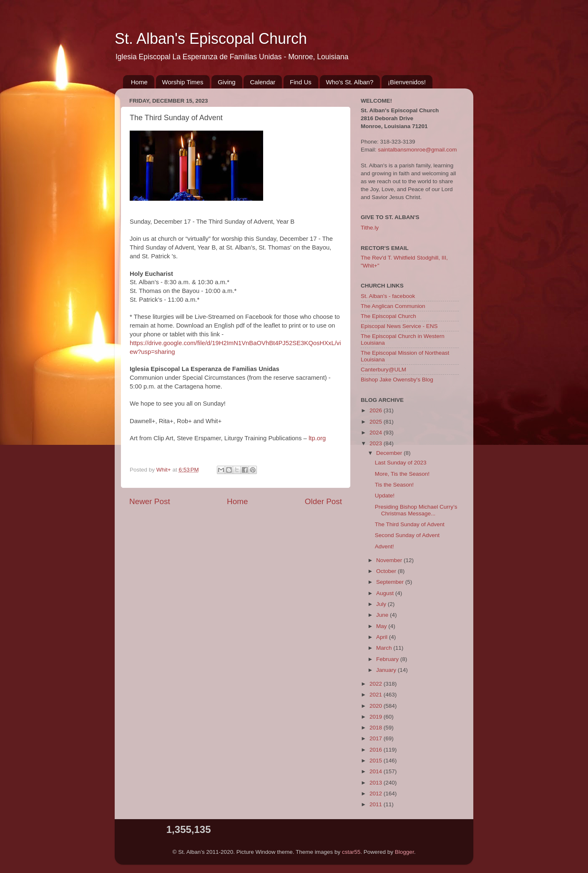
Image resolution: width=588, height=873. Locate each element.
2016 (377, 750)
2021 (377, 695)
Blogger (405, 852)
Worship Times (183, 82)
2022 (377, 684)
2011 (377, 804)
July (382, 604)
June (383, 615)
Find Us (301, 82)
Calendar (263, 82)
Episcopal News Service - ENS (399, 326)
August (386, 593)
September (391, 582)
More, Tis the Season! (402, 474)
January (387, 670)
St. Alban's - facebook (388, 296)
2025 (377, 422)
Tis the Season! (394, 485)
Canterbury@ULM (383, 370)
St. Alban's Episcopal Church (211, 39)
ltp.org (317, 438)
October (387, 571)
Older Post (323, 501)
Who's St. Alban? (350, 82)
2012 (377, 794)
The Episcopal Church (388, 316)
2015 (377, 761)
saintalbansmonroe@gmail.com (417, 150)
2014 (377, 771)
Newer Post (150, 501)
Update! (385, 496)
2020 (377, 706)
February (388, 659)
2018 (377, 728)
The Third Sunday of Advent (410, 524)
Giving (227, 82)
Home (139, 82)
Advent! (384, 546)
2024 (377, 433)
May (382, 626)
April (383, 637)
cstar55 (351, 852)
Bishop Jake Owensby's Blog (397, 380)
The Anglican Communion (393, 306)
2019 (377, 717)
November (390, 560)
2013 (377, 783)
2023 (377, 443)
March (385, 648)
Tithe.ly (370, 228)
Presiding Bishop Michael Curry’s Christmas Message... (416, 510)
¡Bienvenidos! (407, 82)
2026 (377, 410)
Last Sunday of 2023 (401, 463)
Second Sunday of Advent (407, 535)
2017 (377, 738)
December (390, 453)
